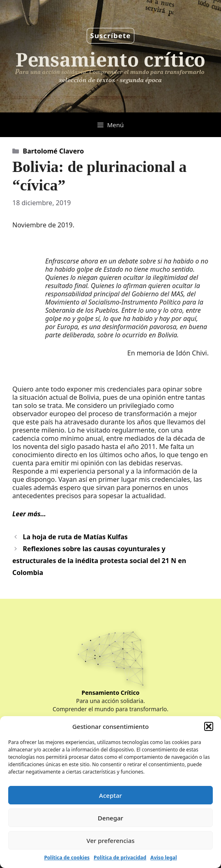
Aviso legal (163, 858)
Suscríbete (111, 35)
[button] (209, 726)
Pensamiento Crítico (111, 693)
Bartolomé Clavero (54, 151)
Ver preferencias (110, 841)
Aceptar (110, 795)
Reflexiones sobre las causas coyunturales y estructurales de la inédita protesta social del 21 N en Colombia (99, 561)
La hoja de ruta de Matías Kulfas (75, 537)
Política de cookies (67, 858)
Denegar (110, 818)
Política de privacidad (120, 858)
